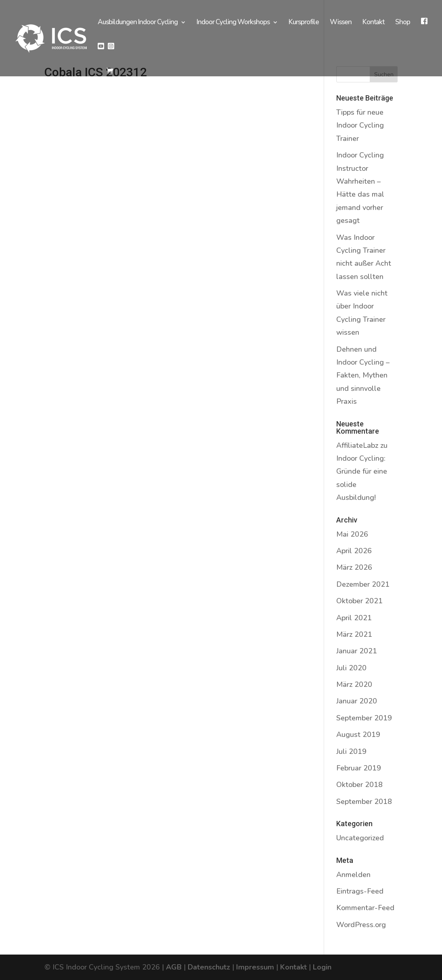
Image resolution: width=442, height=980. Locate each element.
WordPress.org (361, 925)
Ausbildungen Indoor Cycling (138, 23)
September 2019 (364, 718)
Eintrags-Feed (360, 891)
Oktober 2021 (359, 601)
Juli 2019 (351, 751)
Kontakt (373, 23)
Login (322, 967)
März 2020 (354, 684)
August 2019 (358, 734)
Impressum (255, 967)
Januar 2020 (357, 701)
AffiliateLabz (357, 445)
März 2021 (354, 634)
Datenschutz (209, 967)
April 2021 (354, 618)
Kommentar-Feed (365, 908)
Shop (403, 23)
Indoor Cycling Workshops (233, 23)
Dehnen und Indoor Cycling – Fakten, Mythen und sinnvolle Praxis (363, 376)
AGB (174, 967)
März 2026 (354, 567)
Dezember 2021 (363, 584)
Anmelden (353, 875)
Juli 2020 (351, 668)
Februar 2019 (359, 768)
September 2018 (364, 802)
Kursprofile (304, 23)
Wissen (341, 23)
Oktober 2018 (359, 785)
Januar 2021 (357, 651)
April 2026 (354, 551)
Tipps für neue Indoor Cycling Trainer (360, 125)
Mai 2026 (352, 534)
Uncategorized (360, 838)
